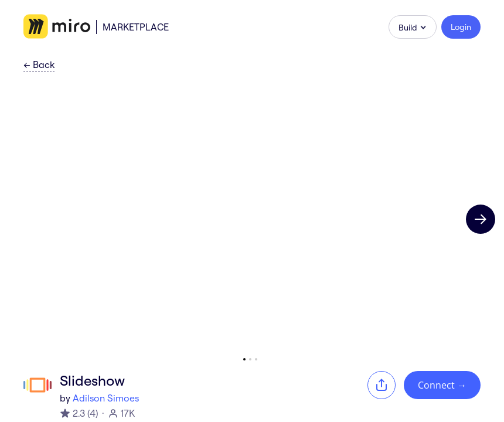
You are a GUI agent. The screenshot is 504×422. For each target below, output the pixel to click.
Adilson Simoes (106, 398)
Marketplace (136, 27)
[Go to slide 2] (250, 359)
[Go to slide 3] (256, 359)
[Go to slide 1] (244, 359)
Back (39, 65)
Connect (442, 385)
